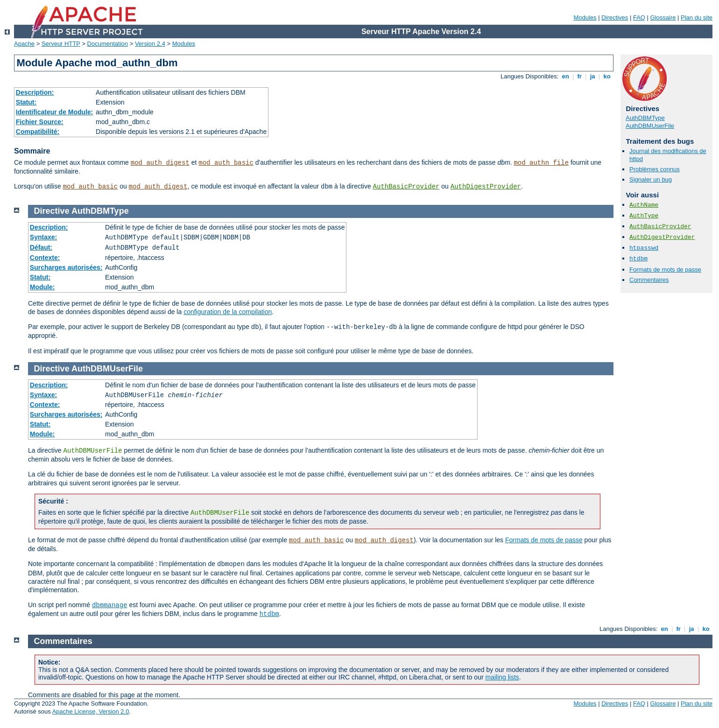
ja (592, 76)
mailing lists (502, 677)
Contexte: (45, 258)
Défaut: (41, 247)
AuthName (644, 205)
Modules (585, 17)
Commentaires (649, 280)
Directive (52, 211)
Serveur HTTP (61, 44)
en (565, 76)
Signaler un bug (651, 179)
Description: (35, 92)
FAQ (639, 17)
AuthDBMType (645, 118)
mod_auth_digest (160, 163)
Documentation (108, 44)
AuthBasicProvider (406, 187)
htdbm (638, 259)
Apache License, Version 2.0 (91, 711)
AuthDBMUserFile (650, 126)
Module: (42, 287)
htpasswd (644, 248)
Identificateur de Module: (55, 112)
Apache (24, 44)
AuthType (644, 216)
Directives (615, 17)
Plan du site (697, 17)
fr (580, 76)
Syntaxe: (43, 237)
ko (607, 76)
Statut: (26, 102)
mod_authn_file (541, 163)
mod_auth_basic (226, 163)
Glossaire (663, 17)
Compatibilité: (38, 132)
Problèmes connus (655, 169)
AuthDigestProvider (486, 187)
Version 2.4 (150, 44)
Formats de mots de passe (665, 269)
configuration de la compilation (228, 312)
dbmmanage (110, 605)
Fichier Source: (40, 122)
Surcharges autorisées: (66, 267)
